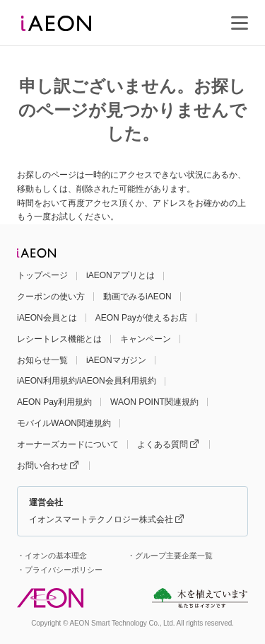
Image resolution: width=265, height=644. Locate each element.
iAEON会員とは (47, 318)
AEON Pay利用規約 (54, 402)
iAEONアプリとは (120, 275)
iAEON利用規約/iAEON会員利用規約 (87, 381)
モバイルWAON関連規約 (64, 423)
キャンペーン (146, 339)
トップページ (42, 275)
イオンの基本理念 (56, 556)
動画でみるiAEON (137, 297)
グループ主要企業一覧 (174, 556)
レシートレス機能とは (59, 339)
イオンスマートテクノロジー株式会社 (106, 519)
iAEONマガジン (116, 360)
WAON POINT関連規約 (154, 402)
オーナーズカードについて (68, 444)
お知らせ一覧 (42, 360)
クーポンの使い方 (51, 297)
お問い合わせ (48, 466)
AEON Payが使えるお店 (141, 318)
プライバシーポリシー (64, 570)
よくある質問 (168, 444)
